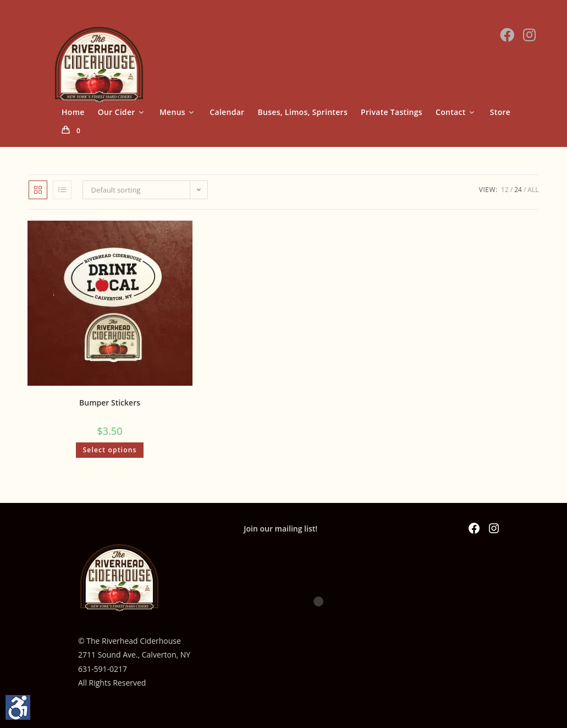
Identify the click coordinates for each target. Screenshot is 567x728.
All (533, 190)
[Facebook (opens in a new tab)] (507, 35)
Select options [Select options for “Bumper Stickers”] (109, 450)
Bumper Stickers (110, 403)
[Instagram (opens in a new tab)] (529, 35)
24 (518, 190)
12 (505, 190)
